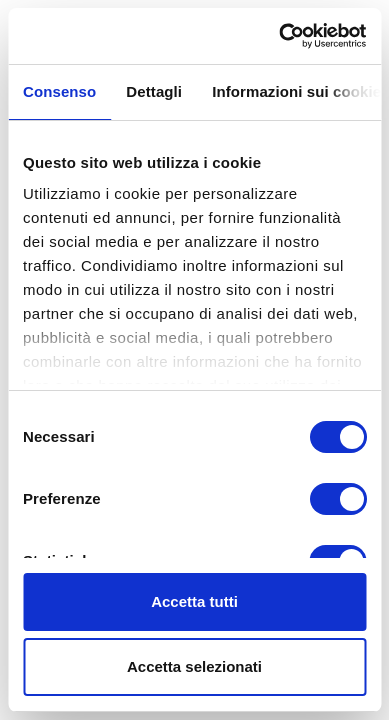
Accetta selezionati (194, 666)
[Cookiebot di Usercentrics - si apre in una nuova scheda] (279, 36)
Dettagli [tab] (154, 91)
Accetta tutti (194, 601)
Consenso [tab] (59, 91)
